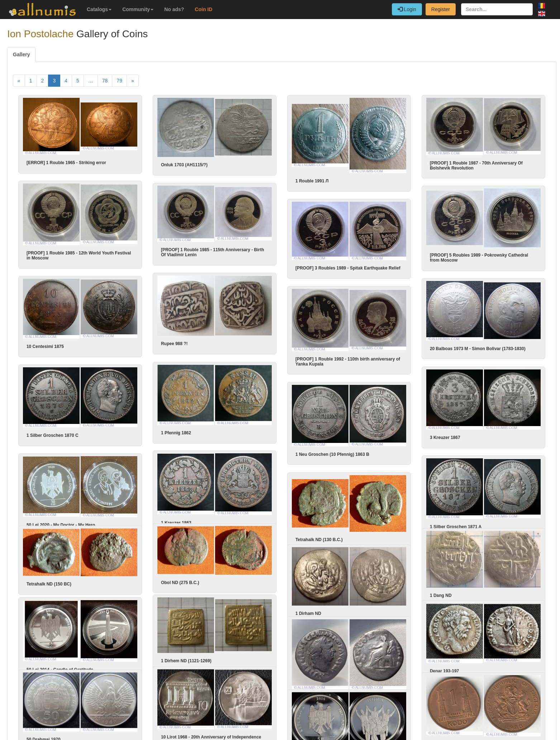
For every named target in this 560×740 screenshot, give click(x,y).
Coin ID (203, 9)
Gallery (21, 54)
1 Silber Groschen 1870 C (63, 432)
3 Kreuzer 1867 (435, 434)
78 (105, 81)
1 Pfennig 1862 (166, 429)
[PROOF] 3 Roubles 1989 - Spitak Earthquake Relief (358, 266)
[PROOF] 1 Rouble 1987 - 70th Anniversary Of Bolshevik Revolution (476, 166)
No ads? (174, 9)
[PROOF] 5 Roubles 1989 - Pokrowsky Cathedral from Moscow (469, 257)
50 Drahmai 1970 (54, 731)
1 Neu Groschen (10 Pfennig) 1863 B (342, 449)
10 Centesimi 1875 (55, 344)
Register (441, 9)
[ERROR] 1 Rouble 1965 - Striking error (66, 163)
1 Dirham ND (318, 606)
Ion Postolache (40, 34)
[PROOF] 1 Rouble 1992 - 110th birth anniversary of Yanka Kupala (358, 358)
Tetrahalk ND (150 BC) (59, 578)
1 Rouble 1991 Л (312, 181)
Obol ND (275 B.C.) (170, 576)
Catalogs (99, 9)
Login (407, 9)
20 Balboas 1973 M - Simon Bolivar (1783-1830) (468, 346)
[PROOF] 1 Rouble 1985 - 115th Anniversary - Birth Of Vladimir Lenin (213, 251)
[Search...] (497, 9)
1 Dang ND (431, 589)
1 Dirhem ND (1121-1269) (176, 654)
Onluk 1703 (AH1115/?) (184, 165)
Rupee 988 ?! (164, 342)
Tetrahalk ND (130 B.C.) (329, 533)
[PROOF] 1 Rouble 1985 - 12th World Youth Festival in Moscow (79, 254)
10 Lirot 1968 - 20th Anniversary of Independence (201, 730)
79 (119, 81)
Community (138, 9)
